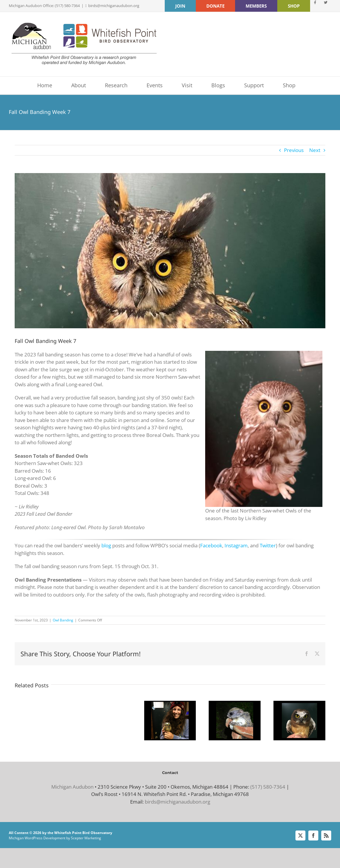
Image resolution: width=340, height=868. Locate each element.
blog (106, 545)
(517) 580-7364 (268, 787)
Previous (294, 150)
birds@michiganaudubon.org (114, 6)
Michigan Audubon (72, 787)
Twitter (268, 545)
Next (315, 150)
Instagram (236, 545)
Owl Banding (63, 620)
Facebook (211, 545)
